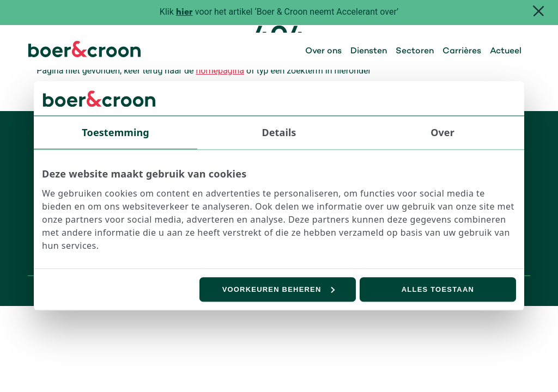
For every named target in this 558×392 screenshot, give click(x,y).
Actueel (506, 51)
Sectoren (415, 51)
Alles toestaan (438, 289)
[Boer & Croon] (84, 54)
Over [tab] (442, 132)
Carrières (462, 51)
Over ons (323, 51)
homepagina (220, 71)
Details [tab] (279, 132)
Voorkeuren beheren (278, 289)
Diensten (369, 51)
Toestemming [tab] (115, 132)
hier (184, 13)
